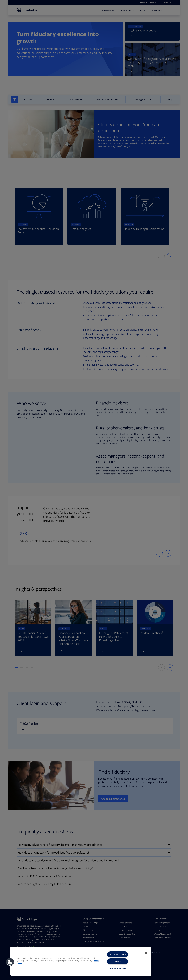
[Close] (146, 953)
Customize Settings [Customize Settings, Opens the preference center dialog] (118, 968)
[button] (10, 962)
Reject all (118, 961)
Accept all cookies (118, 954)
